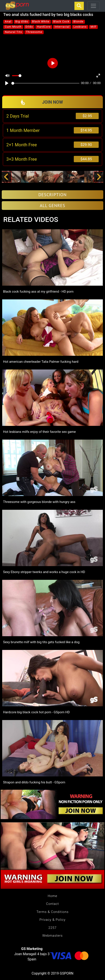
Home (52, 896)
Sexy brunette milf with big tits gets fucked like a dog (41, 642)
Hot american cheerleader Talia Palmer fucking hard (41, 362)
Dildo (29, 27)
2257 (52, 928)
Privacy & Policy (52, 920)
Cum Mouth (13, 27)
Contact (52, 904)
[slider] (45, 83)
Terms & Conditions (52, 912)
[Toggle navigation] (93, 6)
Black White (41, 21)
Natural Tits (13, 32)
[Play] (7, 83)
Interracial (62, 27)
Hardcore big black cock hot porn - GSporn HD (36, 712)
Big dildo (22, 21)
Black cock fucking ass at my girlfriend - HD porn (38, 292)
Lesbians (80, 27)
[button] (6, 177)
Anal (8, 21)
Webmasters (52, 936)
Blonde (78, 21)
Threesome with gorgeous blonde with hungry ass (39, 502)
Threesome (34, 32)
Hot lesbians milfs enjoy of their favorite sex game (39, 432)
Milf (93, 27)
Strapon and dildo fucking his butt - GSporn (34, 782)
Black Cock (61, 21)
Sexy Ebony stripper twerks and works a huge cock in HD (44, 572)
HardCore (44, 27)
